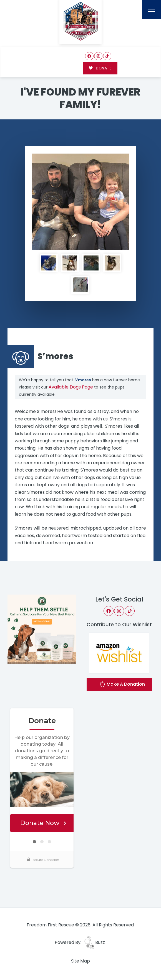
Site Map (80, 961)
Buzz (95, 942)
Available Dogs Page (71, 387)
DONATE (100, 68)
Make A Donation (122, 685)
